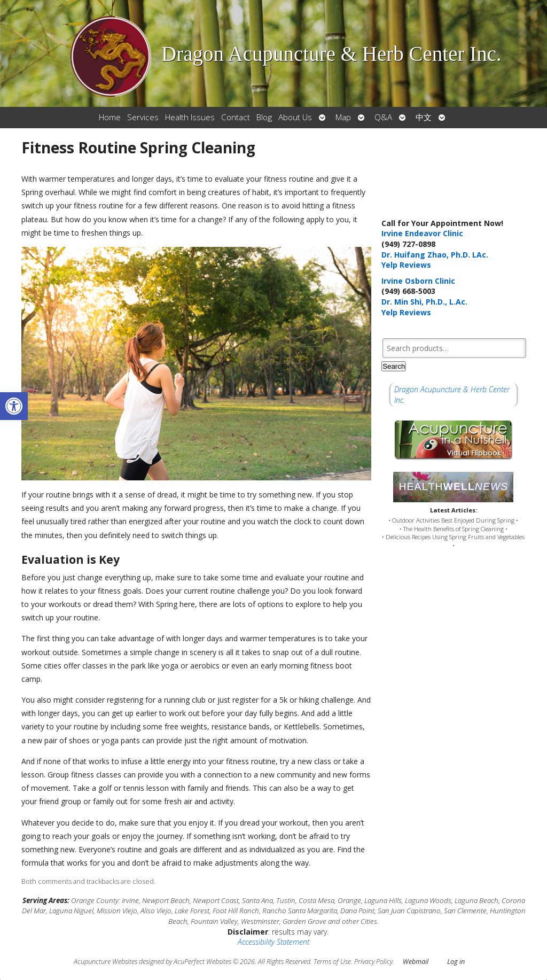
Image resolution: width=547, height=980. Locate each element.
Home (110, 117)
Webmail (416, 962)
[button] (14, 406)
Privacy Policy (373, 962)
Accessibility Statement (273, 942)
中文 (424, 117)
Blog (264, 117)
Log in (456, 962)
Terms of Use (332, 962)
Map (343, 117)
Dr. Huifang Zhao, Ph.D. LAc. (435, 255)
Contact (236, 117)
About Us (295, 117)
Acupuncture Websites (106, 962)
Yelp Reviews (406, 265)
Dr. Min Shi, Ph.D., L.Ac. (424, 302)
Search (394, 366)
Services (143, 117)
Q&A (383, 117)
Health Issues (190, 117)
